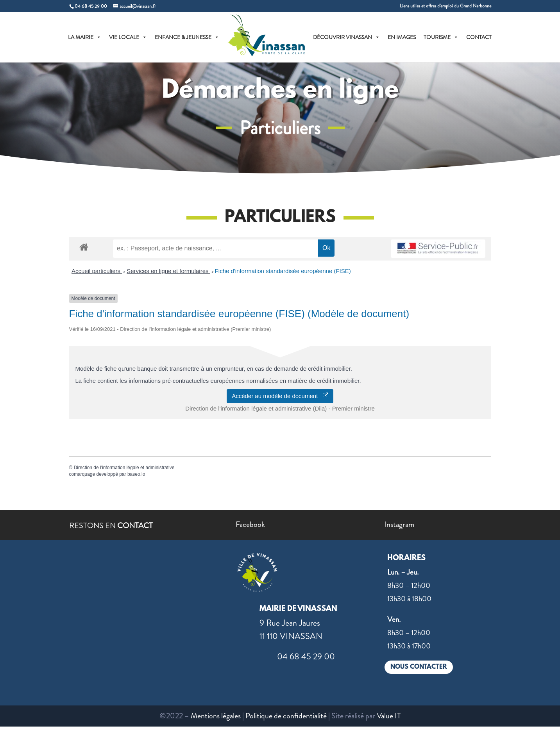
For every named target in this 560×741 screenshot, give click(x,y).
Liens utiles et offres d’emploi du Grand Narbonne (445, 6)
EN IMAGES (402, 37)
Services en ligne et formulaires (168, 271)
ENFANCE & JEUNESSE (187, 37)
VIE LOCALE (128, 37)
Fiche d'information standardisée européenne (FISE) (283, 271)
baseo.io (136, 474)
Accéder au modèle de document (280, 396)
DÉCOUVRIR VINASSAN (346, 37)
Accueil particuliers (97, 271)
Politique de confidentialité (286, 716)
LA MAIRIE (85, 37)
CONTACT (479, 37)
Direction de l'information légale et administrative (124, 468)
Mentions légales (216, 716)
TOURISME (441, 37)
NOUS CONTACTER (419, 667)
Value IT (389, 716)
